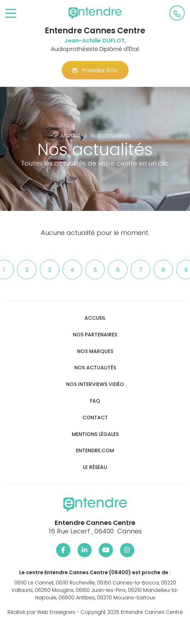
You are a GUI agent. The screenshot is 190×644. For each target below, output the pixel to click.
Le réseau (95, 467)
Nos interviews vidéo (95, 384)
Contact (95, 418)
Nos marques (95, 351)
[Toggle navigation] (11, 14)
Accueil (95, 318)
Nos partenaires (95, 335)
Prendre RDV (95, 70)
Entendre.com (95, 451)
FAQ (95, 401)
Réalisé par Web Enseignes (41, 612)
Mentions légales (95, 434)
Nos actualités (95, 368)
